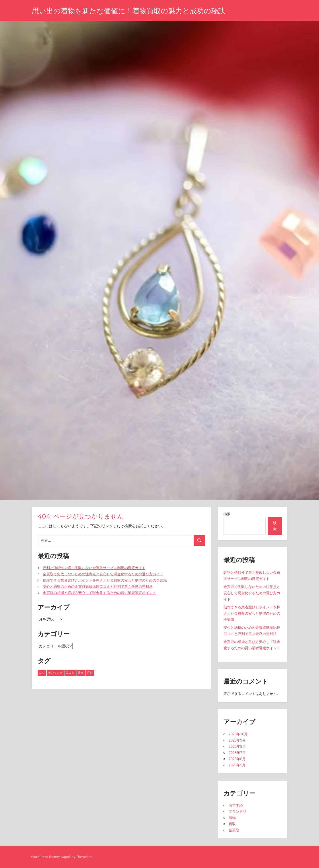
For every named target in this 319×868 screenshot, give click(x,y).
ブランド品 (237, 811)
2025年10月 (238, 734)
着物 (232, 818)
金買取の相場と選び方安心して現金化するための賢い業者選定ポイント (99, 593)
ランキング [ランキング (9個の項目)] (55, 673)
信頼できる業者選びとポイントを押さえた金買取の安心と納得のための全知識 (105, 580)
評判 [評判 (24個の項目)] (90, 673)
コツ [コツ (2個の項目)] (42, 673)
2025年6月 (237, 759)
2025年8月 (237, 746)
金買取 (234, 830)
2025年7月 (237, 753)
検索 (227, 514)
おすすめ (236, 805)
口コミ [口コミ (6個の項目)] (70, 673)
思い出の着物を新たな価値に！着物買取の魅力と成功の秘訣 (129, 11)
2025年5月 (237, 765)
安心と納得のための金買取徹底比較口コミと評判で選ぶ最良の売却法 (98, 586)
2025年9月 (237, 740)
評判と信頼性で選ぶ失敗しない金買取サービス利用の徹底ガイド (94, 568)
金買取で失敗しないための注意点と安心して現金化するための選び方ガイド (103, 574)
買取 (232, 824)
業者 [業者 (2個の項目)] (81, 673)
